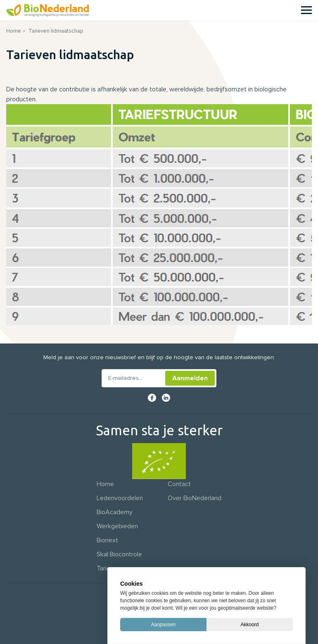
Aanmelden (190, 378)
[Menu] (306, 10)
